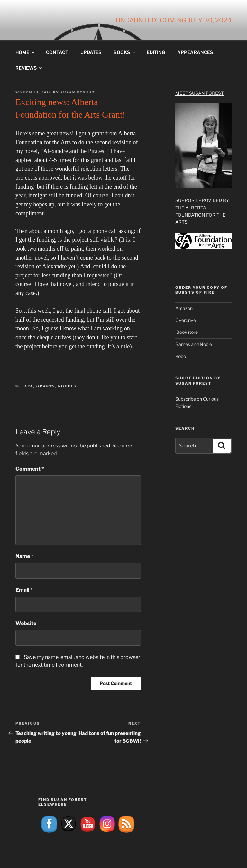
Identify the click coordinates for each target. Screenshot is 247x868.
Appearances (195, 52)
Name (24, 556)
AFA (29, 386)
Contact (57, 52)
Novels (67, 386)
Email (24, 590)
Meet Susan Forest (200, 93)
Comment (30, 469)
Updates (91, 52)
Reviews (29, 68)
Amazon (184, 308)
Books (125, 52)
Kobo (181, 356)
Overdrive (186, 320)
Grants (46, 386)
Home (25, 52)
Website (26, 623)
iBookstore (187, 332)
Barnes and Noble (194, 344)
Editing (156, 52)
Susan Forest (78, 92)
